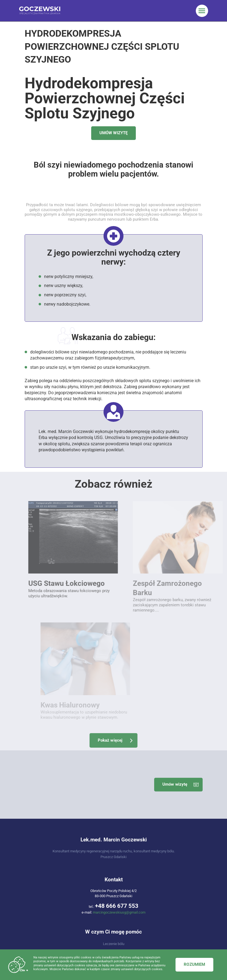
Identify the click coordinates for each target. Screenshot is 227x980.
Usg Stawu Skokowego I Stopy (65, 883)
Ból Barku (162, 876)
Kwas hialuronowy (65, 912)
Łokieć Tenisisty (162, 883)
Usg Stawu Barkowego (65, 869)
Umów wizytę (175, 651)
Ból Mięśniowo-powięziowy (65, 898)
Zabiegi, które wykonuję (114, 825)
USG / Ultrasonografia (113, 832)
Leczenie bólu (114, 811)
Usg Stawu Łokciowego (65, 876)
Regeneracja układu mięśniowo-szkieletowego (114, 818)
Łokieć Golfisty (162, 891)
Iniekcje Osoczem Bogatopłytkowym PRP (65, 905)
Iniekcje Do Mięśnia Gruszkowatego (162, 919)
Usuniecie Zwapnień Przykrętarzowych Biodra (162, 905)
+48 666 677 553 (117, 773)
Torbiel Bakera (65, 919)
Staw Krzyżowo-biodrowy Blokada (65, 891)
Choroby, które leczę (113, 840)
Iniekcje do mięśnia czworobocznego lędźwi (162, 912)
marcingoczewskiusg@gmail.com (119, 779)
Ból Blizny (162, 898)
